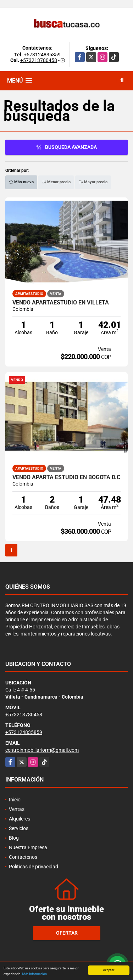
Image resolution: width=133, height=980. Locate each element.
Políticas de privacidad (34, 867)
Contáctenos (23, 857)
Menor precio (56, 182)
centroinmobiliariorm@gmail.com (42, 750)
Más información (34, 974)
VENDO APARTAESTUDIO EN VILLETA (61, 303)
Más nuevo (21, 182)
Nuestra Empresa (28, 847)
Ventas (17, 809)
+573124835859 (42, 55)
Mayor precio (93, 182)
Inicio (15, 800)
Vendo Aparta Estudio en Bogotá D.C (66, 477)
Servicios (19, 828)
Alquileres (20, 819)
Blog (14, 838)
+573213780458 (39, 60)
